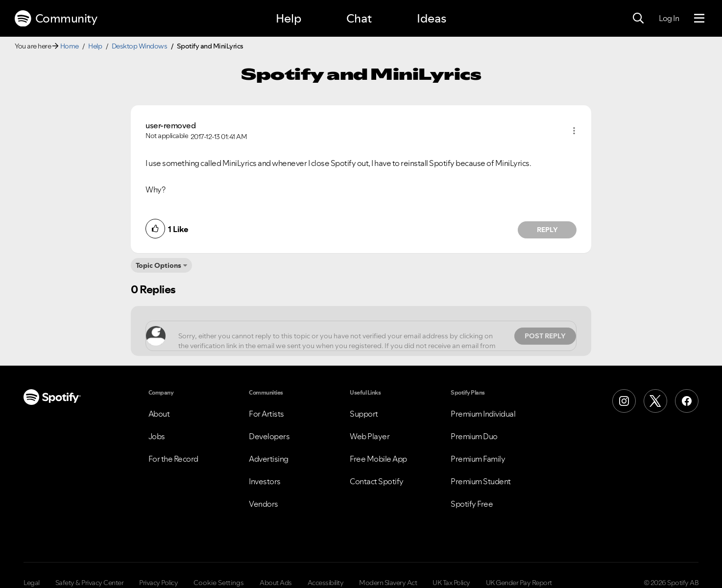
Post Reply (545, 336)
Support (364, 414)
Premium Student (481, 481)
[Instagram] (624, 401)
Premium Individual (483, 414)
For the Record (173, 459)
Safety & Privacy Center (90, 583)
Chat (359, 18)
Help (289, 18)
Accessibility (326, 583)
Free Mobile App (378, 459)
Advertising (269, 459)
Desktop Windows (140, 46)
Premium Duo (474, 436)
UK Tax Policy (451, 583)
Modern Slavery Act (388, 583)
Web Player (370, 436)
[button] (574, 131)
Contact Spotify (377, 481)
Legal (32, 583)
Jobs (157, 436)
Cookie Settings (219, 583)
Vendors (264, 504)
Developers (269, 436)
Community (56, 19)
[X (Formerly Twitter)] (655, 401)
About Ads (276, 583)
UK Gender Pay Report (519, 583)
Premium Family (478, 459)
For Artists (266, 414)
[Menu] (699, 19)
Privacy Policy (158, 583)
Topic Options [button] (158, 265)
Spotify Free (472, 504)
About (159, 414)
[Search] (638, 19)
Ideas (432, 18)
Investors (265, 481)
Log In (669, 18)
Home (70, 46)
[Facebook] (687, 401)
